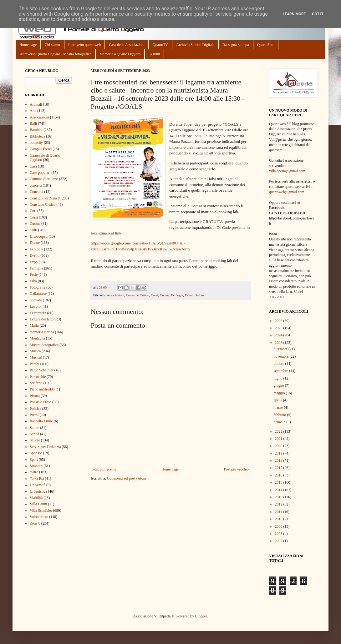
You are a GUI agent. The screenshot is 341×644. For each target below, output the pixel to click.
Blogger (201, 616)
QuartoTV (160, 45)
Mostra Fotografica (44, 345)
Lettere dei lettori (43, 319)
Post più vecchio (236, 469)
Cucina (165, 295)
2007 (279, 541)
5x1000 (154, 54)
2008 (279, 534)
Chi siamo (52, 45)
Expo (34, 262)
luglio (278, 378)
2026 (279, 321)
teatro (34, 472)
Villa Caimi (38, 504)
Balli (33, 123)
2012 (279, 504)
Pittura (35, 396)
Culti (33, 230)
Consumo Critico (138, 295)
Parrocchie (38, 377)
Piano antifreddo (42, 389)
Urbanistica (38, 491)
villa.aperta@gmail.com (287, 171)
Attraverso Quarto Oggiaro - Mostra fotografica (56, 54)
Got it (318, 14)
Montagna (37, 338)
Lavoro (35, 306)
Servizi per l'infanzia (45, 447)
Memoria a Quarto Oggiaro (120, 54)
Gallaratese (38, 294)
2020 (279, 446)
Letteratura (38, 313)
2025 (279, 328)
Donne (35, 243)
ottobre (279, 364)
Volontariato (39, 517)
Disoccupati (39, 236)
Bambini (36, 130)
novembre (281, 356)
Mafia (34, 325)
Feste (34, 274)
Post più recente (104, 469)
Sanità (34, 434)
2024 (279, 335)
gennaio (280, 422)
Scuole (35, 440)
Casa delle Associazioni (127, 45)
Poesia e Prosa (41, 402)
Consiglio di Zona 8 (45, 198)
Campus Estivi (41, 149)
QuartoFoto (266, 45)
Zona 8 (35, 523)
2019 (279, 453)
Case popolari (40, 173)
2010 (279, 519)
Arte (33, 111)
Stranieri (36, 466)
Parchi (35, 364)
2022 (279, 431)
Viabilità (36, 498)
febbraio (280, 415)
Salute (199, 295)
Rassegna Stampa (236, 45)
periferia (36, 383)
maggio (280, 393)
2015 (279, 482)
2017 (279, 468)
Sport (34, 460)
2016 (279, 475)
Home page (28, 45)
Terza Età (37, 479)
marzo (279, 407)
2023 (279, 343)
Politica (36, 409)
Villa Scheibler (41, 511)
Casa (33, 166)
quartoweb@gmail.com (287, 192)
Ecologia (177, 295)
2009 (279, 526)
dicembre (281, 349)
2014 (279, 490)
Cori (33, 211)
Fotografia (38, 287)
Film (33, 281)
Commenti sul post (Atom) (127, 478)
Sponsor (36, 453)
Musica (35, 351)
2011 (279, 512)
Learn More (294, 14)
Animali (36, 104)
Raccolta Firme (41, 421)
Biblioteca (37, 136)
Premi (34, 415)
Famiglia (36, 268)
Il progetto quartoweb (84, 45)
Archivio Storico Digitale (195, 45)
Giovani (36, 300)
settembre (281, 371)
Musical (36, 357)
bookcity (36, 143)
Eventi (189, 295)
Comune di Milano (44, 179)
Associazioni (115, 295)
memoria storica (42, 332)
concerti (36, 185)
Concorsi (36, 192)
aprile (278, 400)
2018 (279, 460)
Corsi (154, 295)
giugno (279, 385)
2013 (279, 497)
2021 (279, 439)
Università (38, 485)
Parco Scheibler (42, 370)
